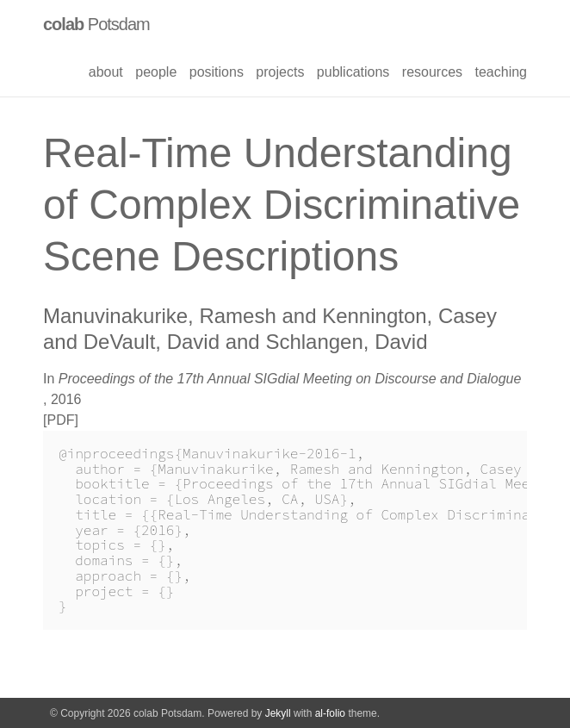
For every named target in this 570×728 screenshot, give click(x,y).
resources (432, 72)
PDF (60, 420)
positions (217, 72)
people (156, 72)
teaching (502, 72)
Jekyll (278, 713)
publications (353, 72)
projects (280, 72)
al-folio (330, 713)
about (106, 72)
